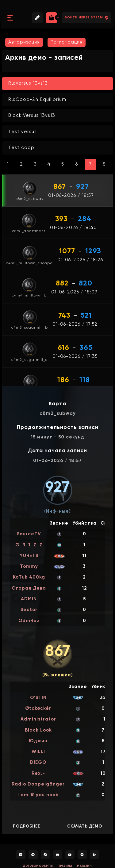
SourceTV (29, 534)
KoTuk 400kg (29, 577)
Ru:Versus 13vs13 (28, 83)
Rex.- (38, 773)
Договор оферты (38, 866)
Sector (29, 610)
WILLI (38, 752)
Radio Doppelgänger (38, 784)
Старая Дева (29, 588)
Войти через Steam (86, 18)
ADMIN (29, 599)
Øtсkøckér (38, 708)
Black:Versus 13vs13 (32, 115)
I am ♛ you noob (38, 795)
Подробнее (27, 826)
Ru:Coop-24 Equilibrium (37, 99)
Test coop (21, 148)
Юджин (38, 741)
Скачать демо (85, 826)
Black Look (38, 730)
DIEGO (38, 762)
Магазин (84, 866)
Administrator (38, 719)
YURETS (29, 556)
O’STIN (38, 698)
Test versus (23, 132)
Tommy (29, 566)
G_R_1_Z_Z (29, 545)
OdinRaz (29, 621)
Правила (65, 866)
